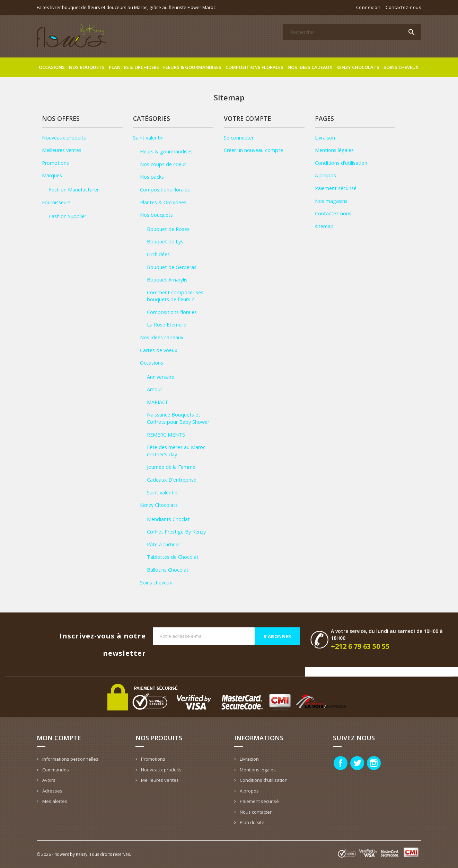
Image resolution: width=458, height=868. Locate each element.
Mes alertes (54, 801)
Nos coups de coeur (163, 164)
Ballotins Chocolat (168, 570)
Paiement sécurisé (336, 188)
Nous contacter (255, 812)
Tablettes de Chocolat (173, 557)
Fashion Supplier (68, 216)
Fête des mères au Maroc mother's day (176, 451)
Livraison (325, 138)
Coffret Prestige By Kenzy (176, 532)
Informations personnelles (70, 759)
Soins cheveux (401, 67)
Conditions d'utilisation (341, 163)
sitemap (324, 226)
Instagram (374, 763)
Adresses (52, 791)
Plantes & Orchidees (134, 67)
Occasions (52, 67)
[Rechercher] (352, 32)
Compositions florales (254, 67)
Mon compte (59, 738)
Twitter (357, 763)
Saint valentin (148, 138)
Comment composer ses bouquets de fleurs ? (175, 296)
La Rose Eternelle (167, 325)
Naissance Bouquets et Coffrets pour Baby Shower (178, 418)
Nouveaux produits (64, 138)
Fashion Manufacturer (74, 190)
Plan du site (252, 822)
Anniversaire (161, 377)
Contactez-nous (403, 7)
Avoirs (48, 780)
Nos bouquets (87, 67)
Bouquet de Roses (168, 229)
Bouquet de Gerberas (172, 267)
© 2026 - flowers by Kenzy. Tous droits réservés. (84, 854)
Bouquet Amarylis (167, 280)
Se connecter (239, 138)
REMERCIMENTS (166, 435)
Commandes (55, 770)
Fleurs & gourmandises (192, 67)
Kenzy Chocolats (358, 67)
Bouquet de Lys (165, 241)
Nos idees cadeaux (310, 67)
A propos (325, 175)
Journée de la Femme (171, 467)
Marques (52, 175)
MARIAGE (158, 402)
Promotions (55, 163)
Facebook (341, 763)
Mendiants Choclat (168, 519)
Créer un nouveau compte (253, 150)
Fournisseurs (56, 202)
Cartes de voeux (159, 350)
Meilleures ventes (62, 150)
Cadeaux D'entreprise (172, 480)
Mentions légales (334, 150)
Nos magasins (331, 201)
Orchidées (158, 254)
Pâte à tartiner (164, 544)
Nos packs (152, 177)
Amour (155, 389)
